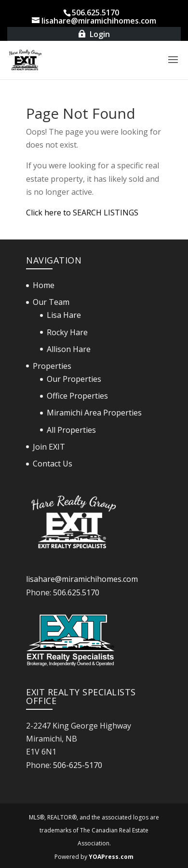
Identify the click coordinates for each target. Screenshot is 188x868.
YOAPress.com (111, 857)
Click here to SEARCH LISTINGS (82, 213)
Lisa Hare (64, 315)
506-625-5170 (78, 765)
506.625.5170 (76, 592)
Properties (52, 366)
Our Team (51, 302)
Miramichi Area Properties (94, 413)
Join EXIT (49, 447)
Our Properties (74, 379)
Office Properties (77, 396)
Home (44, 285)
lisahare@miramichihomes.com (82, 579)
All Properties (71, 430)
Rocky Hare (67, 332)
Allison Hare (69, 349)
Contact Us (53, 464)
